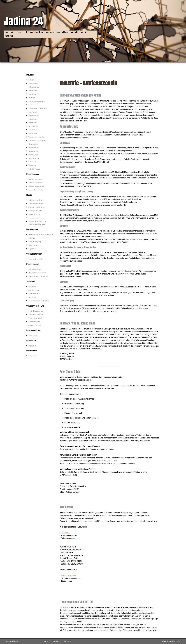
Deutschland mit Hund (36, 311)
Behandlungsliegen (35, 269)
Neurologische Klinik (35, 259)
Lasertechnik (33, 123)
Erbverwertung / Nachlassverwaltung (41, 235)
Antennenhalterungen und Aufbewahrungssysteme (37, 223)
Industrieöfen (33, 91)
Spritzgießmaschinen (36, 190)
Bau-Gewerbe (33, 130)
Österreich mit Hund (35, 318)
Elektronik (32, 98)
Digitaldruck (33, 249)
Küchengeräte (33, 155)
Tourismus (32, 297)
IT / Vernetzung (34, 245)
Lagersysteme (33, 126)
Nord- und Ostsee (34, 294)
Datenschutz (33, 356)
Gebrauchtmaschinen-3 (36, 207)
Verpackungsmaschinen (37, 186)
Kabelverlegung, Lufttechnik (38, 108)
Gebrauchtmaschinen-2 (36, 204)
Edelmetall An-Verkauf (36, 211)
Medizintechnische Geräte (37, 273)
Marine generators (68, 575)
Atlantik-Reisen (34, 290)
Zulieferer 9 (32, 165)
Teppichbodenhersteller (36, 137)
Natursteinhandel (34, 214)
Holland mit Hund (34, 322)
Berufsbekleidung (34, 218)
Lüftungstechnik (34, 158)
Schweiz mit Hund (35, 325)
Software (32, 238)
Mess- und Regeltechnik (37, 101)
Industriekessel (34, 116)
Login (178, 641)
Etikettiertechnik (34, 148)
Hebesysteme (33, 84)
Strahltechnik (33, 112)
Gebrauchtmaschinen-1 (36, 200)
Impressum (32, 346)
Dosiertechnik (33, 105)
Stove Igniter (33, 335)
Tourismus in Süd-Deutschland (39, 301)
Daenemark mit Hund (36, 315)
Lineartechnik (33, 144)
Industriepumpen (34, 87)
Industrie (31, 80)
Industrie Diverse (34, 169)
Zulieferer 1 (32, 162)
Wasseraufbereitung (35, 179)
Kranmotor (65, 533)
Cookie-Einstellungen (168, 641)
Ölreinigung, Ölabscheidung (38, 141)
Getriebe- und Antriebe (36, 183)
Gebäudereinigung (35, 242)
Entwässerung (33, 151)
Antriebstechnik (34, 94)
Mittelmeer (32, 287)
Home (46, 641)
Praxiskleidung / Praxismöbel (38, 276)
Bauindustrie (33, 133)
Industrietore (33, 119)
